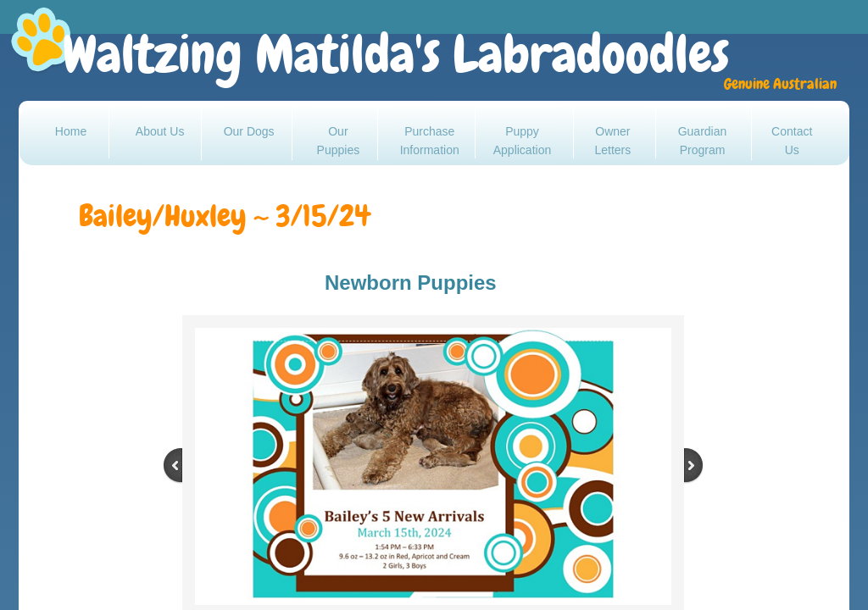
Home (71, 131)
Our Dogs (249, 131)
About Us (160, 131)
